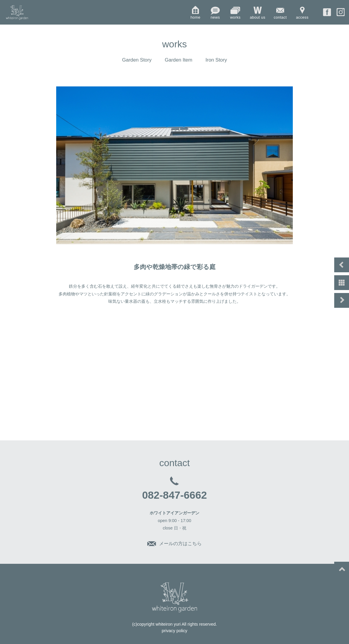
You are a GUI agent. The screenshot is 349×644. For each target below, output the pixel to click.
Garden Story (137, 60)
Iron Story (216, 60)
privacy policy (174, 631)
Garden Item (178, 60)
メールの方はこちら (180, 544)
